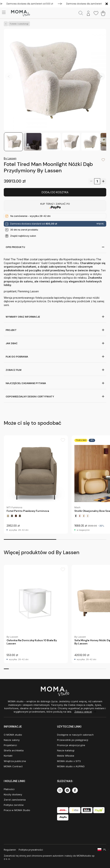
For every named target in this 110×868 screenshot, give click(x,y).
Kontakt (8, 756)
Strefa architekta (14, 750)
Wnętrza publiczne (15, 761)
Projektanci (10, 745)
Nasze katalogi (66, 750)
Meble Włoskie (66, 756)
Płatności (9, 789)
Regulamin (10, 850)
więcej (100, 224)
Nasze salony (12, 740)
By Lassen (10, 158)
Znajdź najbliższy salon (23, 236)
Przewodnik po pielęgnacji (73, 740)
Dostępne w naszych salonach (75, 735)
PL (105, 850)
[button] (101, 76)
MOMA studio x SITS (69, 761)
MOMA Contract (13, 766)
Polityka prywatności (31, 850)
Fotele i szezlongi (18, 24)
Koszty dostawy (13, 794)
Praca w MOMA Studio (17, 810)
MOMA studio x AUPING (71, 766)
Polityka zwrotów (14, 805)
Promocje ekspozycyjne (71, 745)
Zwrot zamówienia (15, 800)
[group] (36, 485)
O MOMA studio (13, 735)
